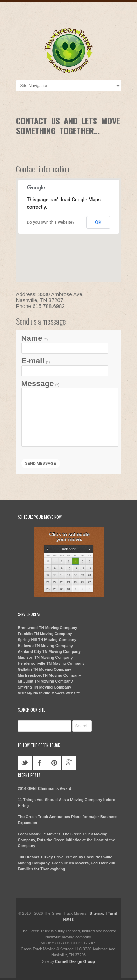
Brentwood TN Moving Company (48, 628)
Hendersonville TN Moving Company (51, 663)
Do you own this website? (51, 222)
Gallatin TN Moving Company (45, 669)
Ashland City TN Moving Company (49, 651)
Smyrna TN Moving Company (45, 687)
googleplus (69, 763)
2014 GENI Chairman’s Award (45, 788)
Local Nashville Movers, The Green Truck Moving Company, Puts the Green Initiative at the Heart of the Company (67, 840)
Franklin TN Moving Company (45, 634)
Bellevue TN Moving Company (46, 646)
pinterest (54, 763)
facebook (40, 763)
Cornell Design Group (75, 961)
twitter (25, 763)
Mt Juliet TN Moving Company (45, 681)
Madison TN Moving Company (45, 657)
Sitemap (97, 913)
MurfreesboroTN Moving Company (49, 675)
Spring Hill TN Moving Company (47, 640)
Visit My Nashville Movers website (49, 693)
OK (98, 222)
